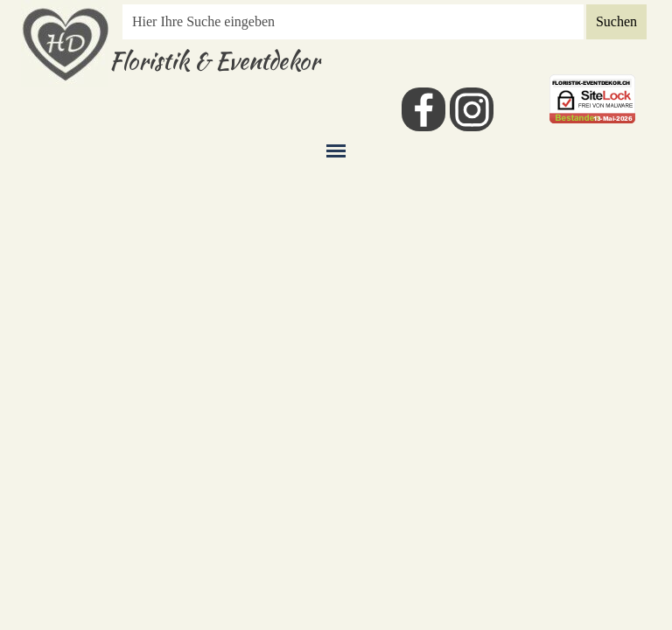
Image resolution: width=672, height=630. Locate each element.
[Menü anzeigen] (336, 150)
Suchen (616, 21)
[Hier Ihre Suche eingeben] (353, 22)
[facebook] (423, 109)
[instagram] (472, 109)
